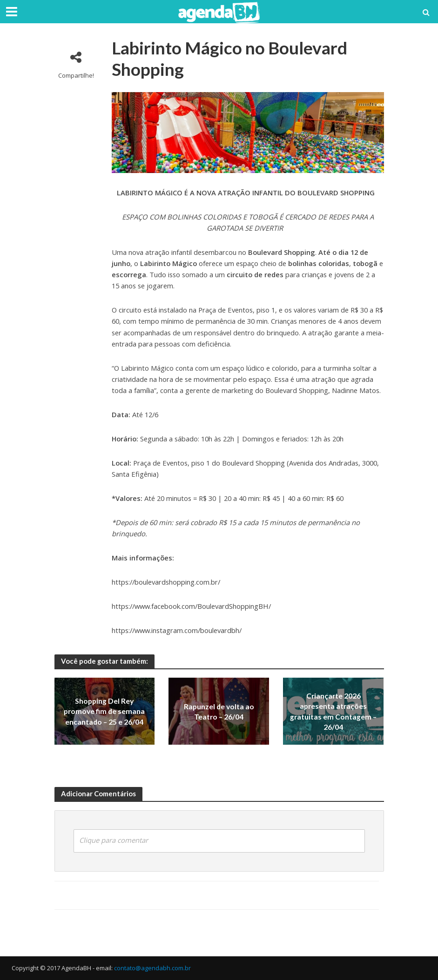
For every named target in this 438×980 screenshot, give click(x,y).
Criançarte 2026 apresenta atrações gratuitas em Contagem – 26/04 (334, 711)
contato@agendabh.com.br (152, 968)
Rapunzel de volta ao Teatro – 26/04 (219, 711)
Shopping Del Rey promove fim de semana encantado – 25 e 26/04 (104, 711)
